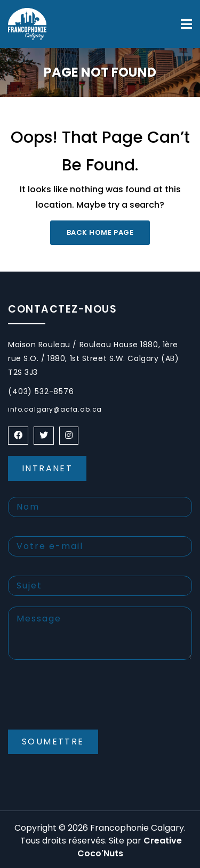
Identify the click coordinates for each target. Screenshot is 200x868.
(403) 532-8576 (41, 391)
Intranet (47, 468)
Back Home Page (100, 232)
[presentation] (89, 703)
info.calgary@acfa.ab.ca (55, 409)
